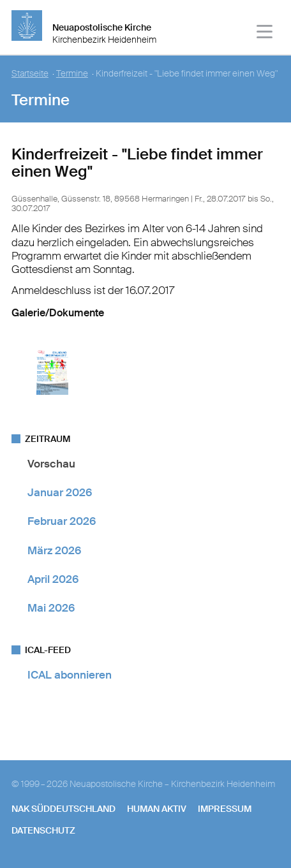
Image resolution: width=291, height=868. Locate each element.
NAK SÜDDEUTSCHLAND (63, 809)
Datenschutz (43, 830)
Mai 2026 (51, 608)
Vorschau (51, 464)
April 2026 (53, 579)
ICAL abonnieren (70, 675)
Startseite (30, 74)
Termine (72, 74)
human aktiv (157, 809)
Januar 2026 (60, 492)
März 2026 (54, 550)
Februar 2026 (62, 521)
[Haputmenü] (265, 33)
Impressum (225, 809)
